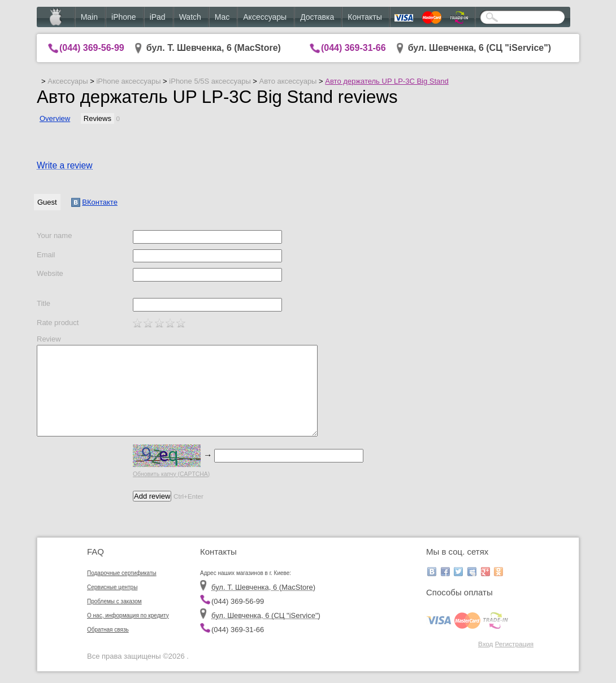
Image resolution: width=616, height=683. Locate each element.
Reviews (97, 118)
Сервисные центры (112, 587)
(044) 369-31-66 (353, 48)
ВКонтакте (94, 202)
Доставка (317, 17)
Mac (222, 17)
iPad (158, 17)
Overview (55, 118)
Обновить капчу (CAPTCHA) (171, 474)
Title (44, 303)
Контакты (365, 17)
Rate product (58, 323)
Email (46, 255)
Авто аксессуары (288, 81)
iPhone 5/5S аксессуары (210, 81)
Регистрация (514, 644)
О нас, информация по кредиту (128, 615)
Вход (485, 644)
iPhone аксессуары (128, 81)
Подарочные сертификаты (122, 573)
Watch (190, 17)
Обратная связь (108, 630)
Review (49, 339)
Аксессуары (265, 17)
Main (89, 17)
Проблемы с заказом (114, 601)
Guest (47, 202)
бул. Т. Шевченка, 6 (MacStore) (214, 48)
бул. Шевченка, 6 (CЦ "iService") (480, 48)
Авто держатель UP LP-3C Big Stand (387, 81)
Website (50, 273)
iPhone (124, 17)
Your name (54, 235)
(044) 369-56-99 (92, 48)
